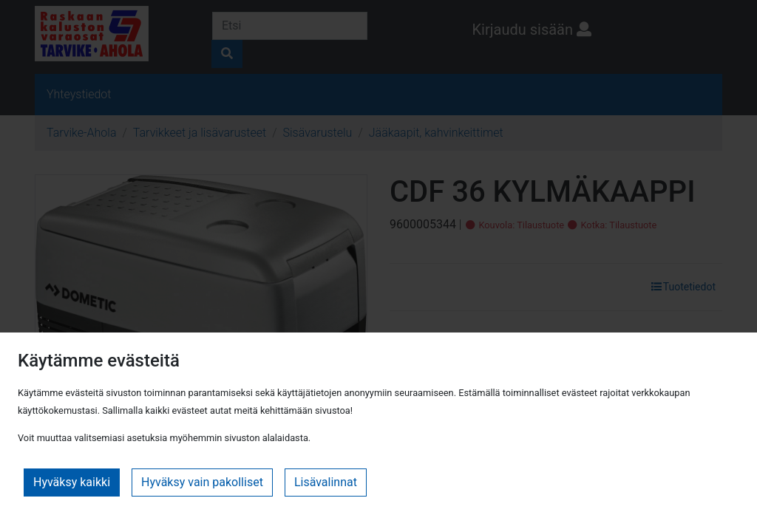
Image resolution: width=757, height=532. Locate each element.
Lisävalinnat (326, 482)
